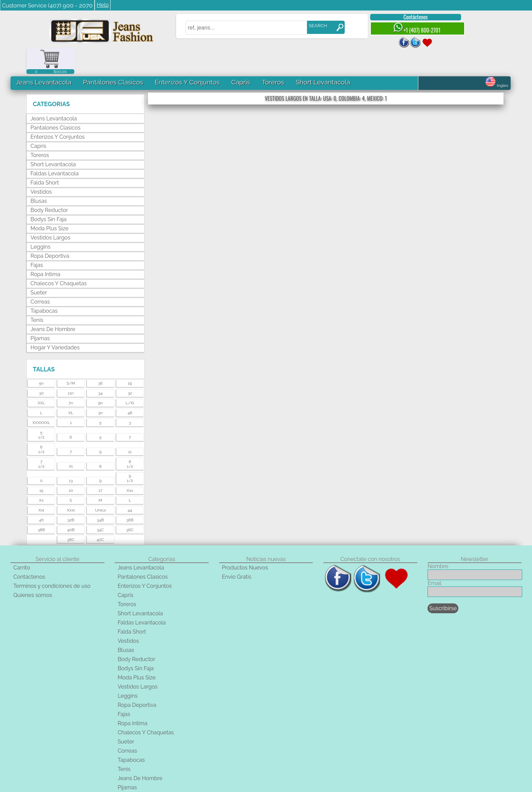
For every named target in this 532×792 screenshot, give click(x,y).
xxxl (71, 484)
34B (100, 494)
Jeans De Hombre (53, 304)
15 (41, 465)
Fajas (37, 240)
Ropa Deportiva (50, 230)
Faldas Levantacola (55, 148)
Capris (241, 56)
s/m (71, 358)
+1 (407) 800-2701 (411, 28)
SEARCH (312, 25)
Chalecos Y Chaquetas (59, 258)
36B (130, 494)
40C (100, 514)
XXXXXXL (41, 397)
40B (71, 504)
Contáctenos (410, 17)
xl (71, 441)
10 (71, 465)
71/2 (41, 438)
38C (71, 514)
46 (41, 494)
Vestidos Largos (51, 212)
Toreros (273, 56)
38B (41, 504)
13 (71, 455)
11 (130, 426)
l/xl (130, 377)
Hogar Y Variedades (55, 322)
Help (103, 5)
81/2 (130, 438)
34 (100, 367)
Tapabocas (44, 285)
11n (71, 367)
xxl (41, 484)
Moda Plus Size (50, 203)
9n (100, 377)
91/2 (130, 453)
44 (130, 484)
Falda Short (45, 157)
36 (100, 358)
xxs (130, 465)
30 (41, 367)
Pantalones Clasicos (113, 56)
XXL (41, 377)
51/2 (41, 409)
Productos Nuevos (245, 542)
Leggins (41, 221)
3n (100, 387)
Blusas (39, 176)
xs (41, 475)
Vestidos (41, 166)
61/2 (41, 424)
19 (130, 358)
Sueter (39, 267)
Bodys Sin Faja (49, 194)
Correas (40, 276)
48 (130, 387)
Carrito (22, 542)
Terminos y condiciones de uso (52, 560)
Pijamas (40, 313)
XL (71, 387)
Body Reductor (49, 185)
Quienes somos (33, 569)
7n (71, 377)
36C (130, 504)
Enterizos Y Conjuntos (187, 56)
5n (41, 358)
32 (130, 367)
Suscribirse (443, 583)
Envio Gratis (237, 551)
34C (100, 504)
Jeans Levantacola (43, 56)
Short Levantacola (323, 56)
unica (100, 484)
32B (71, 494)
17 (100, 465)
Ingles (497, 60)
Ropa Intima (45, 249)
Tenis (37, 295)
